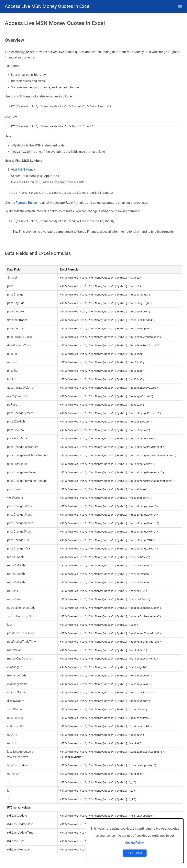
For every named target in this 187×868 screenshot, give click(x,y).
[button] (180, 6)
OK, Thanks (135, 853)
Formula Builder (27, 202)
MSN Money (26, 169)
